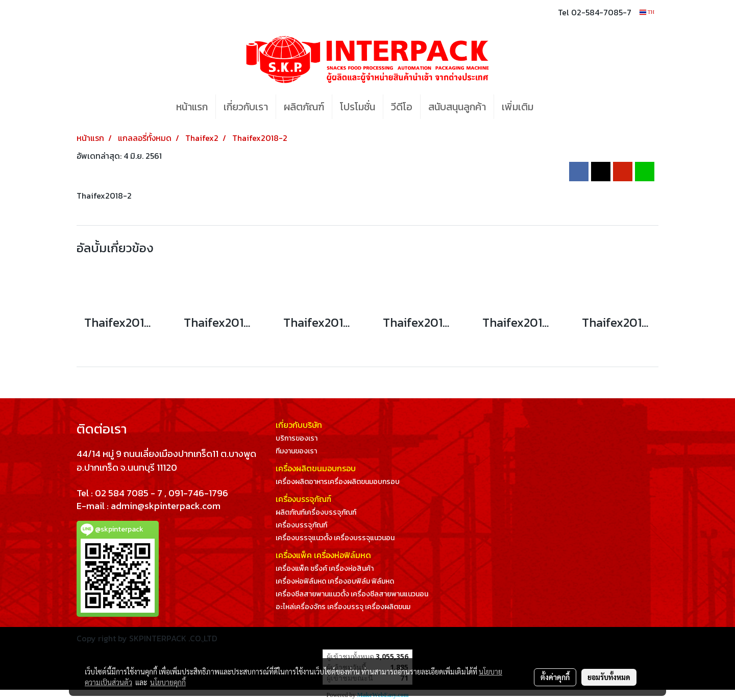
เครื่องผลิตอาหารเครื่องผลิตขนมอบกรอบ (338, 482)
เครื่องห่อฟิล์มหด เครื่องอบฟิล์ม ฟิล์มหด (335, 581)
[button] (556, 107)
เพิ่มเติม (518, 107)
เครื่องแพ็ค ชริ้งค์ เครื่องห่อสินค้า (325, 569)
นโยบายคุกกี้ (168, 682)
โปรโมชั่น (358, 107)
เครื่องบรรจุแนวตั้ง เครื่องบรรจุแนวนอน (335, 538)
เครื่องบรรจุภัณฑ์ (301, 525)
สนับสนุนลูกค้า (457, 107)
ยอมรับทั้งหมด (609, 677)
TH (647, 12)
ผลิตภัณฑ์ (304, 107)
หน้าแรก (192, 107)
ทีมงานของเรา (296, 451)
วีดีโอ (402, 107)
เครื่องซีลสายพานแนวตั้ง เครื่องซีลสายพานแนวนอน (352, 594)
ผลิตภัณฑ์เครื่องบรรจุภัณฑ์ (316, 512)
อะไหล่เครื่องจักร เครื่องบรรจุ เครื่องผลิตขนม (343, 607)
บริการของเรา (297, 438)
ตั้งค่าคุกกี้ (555, 677)
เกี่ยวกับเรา (246, 107)
